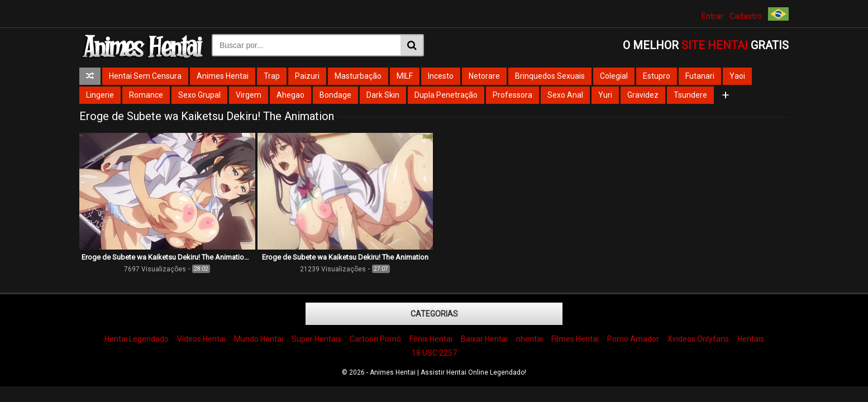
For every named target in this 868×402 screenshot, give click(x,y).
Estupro (657, 76)
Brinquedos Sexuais (550, 76)
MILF (405, 76)
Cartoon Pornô (375, 339)
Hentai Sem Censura (145, 76)
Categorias (434, 314)
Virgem (249, 95)
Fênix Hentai (431, 339)
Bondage (335, 95)
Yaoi (737, 76)
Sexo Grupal (199, 95)
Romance (146, 95)
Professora (512, 95)
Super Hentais (316, 339)
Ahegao (290, 95)
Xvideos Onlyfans (698, 339)
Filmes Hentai (575, 339)
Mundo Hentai (259, 339)
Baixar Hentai (484, 339)
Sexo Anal (565, 95)
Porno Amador (633, 339)
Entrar (712, 16)
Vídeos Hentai (201, 339)
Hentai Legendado (137, 339)
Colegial (614, 76)
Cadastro (746, 16)
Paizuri (307, 76)
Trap (272, 76)
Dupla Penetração (446, 95)
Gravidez (643, 95)
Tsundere (690, 95)
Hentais (751, 339)
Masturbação (358, 76)
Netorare (484, 76)
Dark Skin (383, 95)
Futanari (700, 76)
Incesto (441, 76)
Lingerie (100, 95)
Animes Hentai (223, 76)
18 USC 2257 (434, 353)
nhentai (530, 339)
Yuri (605, 95)
